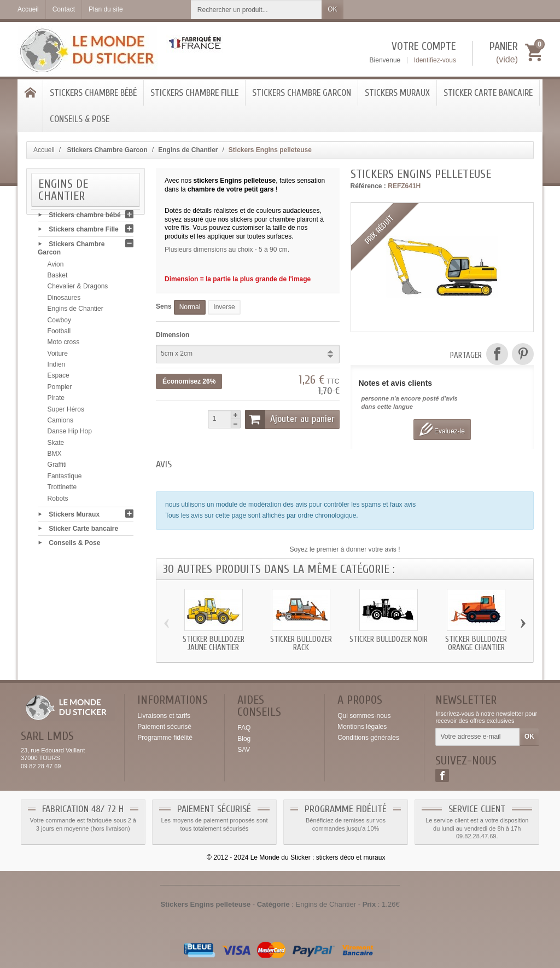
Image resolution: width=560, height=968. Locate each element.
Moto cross (64, 346)
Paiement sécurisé (164, 727)
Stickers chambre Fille (194, 93)
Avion (56, 268)
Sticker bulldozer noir (389, 639)
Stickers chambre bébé (93, 93)
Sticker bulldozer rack (301, 644)
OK (332, 9)
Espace (59, 379)
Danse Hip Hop (70, 435)
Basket (58, 279)
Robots (58, 502)
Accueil (44, 150)
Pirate (56, 401)
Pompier (60, 390)
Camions (60, 424)
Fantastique (65, 479)
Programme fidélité (165, 738)
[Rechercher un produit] (256, 10)
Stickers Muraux (397, 93)
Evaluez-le (442, 429)
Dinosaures (64, 301)
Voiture (58, 357)
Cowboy (59, 323)
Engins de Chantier (75, 312)
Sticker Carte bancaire (488, 93)
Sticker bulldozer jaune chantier (214, 644)
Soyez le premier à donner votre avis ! (345, 549)
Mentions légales (362, 727)
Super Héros (66, 413)
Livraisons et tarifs (164, 716)
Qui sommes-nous (364, 716)
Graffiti (57, 468)
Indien (57, 368)
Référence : (368, 186)
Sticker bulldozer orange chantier (476, 644)
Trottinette (62, 490)
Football (59, 334)
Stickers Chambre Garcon (302, 93)
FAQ (244, 728)
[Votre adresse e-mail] (478, 737)
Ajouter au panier (290, 419)
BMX (55, 457)
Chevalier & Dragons (78, 290)
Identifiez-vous (435, 60)
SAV (244, 750)
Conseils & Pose (80, 119)
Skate (56, 446)
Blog (244, 739)
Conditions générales (368, 738)
